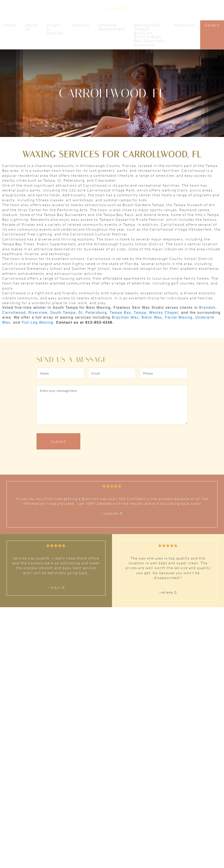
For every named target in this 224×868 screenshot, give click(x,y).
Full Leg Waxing (37, 322)
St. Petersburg (93, 313)
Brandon (207, 308)
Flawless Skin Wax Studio (112, 11)
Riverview (38, 313)
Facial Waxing (179, 317)
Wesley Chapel (164, 313)
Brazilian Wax (125, 317)
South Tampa (63, 313)
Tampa (140, 313)
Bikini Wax (152, 317)
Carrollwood (14, 313)
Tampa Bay (120, 313)
